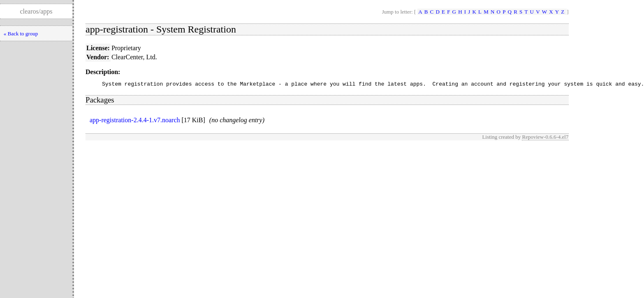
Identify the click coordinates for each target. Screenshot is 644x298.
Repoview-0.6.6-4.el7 (545, 138)
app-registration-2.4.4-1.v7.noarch (135, 121)
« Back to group (21, 34)
